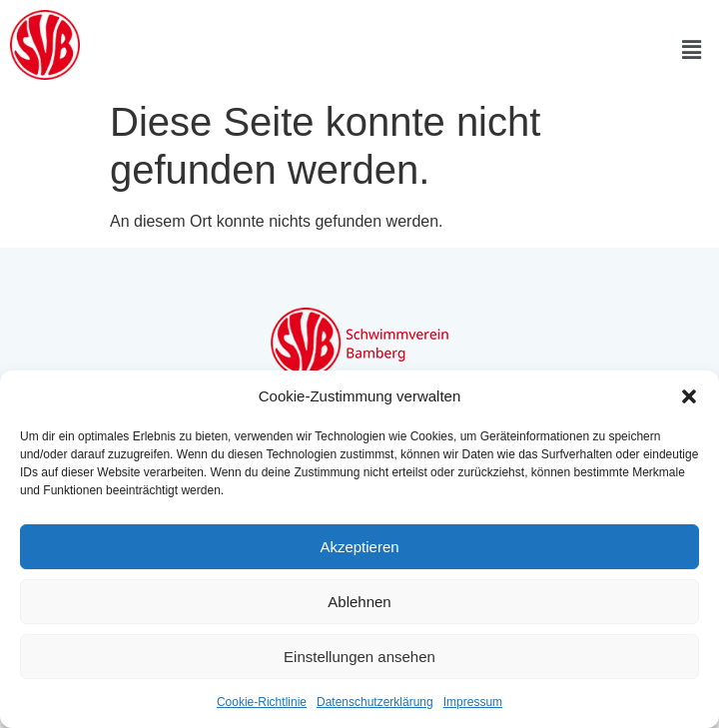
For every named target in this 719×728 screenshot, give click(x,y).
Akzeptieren (359, 547)
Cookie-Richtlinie (262, 702)
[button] (689, 396)
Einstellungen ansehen (359, 657)
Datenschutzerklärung (375, 702)
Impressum (473, 702)
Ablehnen (359, 602)
